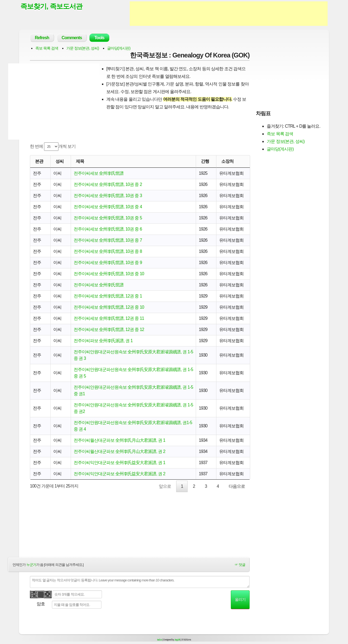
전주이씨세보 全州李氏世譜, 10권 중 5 (108, 218)
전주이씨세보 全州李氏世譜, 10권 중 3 (108, 196)
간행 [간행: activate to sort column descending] (205, 161)
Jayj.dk (177, 640)
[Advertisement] (229, 14)
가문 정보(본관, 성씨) (83, 48)
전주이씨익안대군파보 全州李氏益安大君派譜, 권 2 (119, 474)
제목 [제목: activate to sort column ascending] (80, 161)
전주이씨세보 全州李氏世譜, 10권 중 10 (109, 274)
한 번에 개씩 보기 (53, 147)
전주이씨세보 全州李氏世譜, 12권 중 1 (108, 296)
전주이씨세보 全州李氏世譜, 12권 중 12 (109, 329)
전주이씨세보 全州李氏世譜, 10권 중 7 (108, 240)
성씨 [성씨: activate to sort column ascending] (60, 161)
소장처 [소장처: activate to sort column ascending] (227, 161)
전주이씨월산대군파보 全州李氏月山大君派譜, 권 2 (119, 451)
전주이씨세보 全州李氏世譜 (99, 173)
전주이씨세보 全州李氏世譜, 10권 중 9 (108, 263)
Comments (72, 38)
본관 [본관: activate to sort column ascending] (39, 161)
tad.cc (160, 640)
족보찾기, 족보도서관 (51, 6)
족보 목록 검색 (47, 48)
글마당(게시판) (119, 48)
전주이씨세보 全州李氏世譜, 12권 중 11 (109, 318)
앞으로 (165, 486)
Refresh (42, 38)
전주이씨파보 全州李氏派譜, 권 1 (103, 341)
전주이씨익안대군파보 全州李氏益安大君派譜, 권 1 (119, 463)
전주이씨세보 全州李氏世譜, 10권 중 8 (108, 251)
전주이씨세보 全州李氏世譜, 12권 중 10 (109, 307)
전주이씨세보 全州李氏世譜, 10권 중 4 (108, 207)
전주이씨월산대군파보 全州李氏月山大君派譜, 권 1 (119, 440)
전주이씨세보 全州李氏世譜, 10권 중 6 (108, 229)
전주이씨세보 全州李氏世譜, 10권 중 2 (108, 184)
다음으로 (237, 486)
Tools (99, 38)
